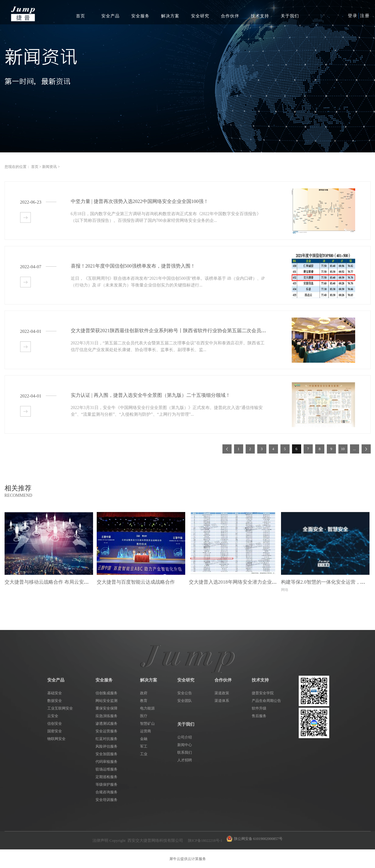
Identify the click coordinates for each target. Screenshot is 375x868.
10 (343, 449)
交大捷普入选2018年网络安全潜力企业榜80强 (238, 582)
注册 (365, 16)
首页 (81, 16)
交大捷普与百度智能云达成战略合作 (136, 582)
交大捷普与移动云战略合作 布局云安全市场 (52, 582)
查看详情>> (25, 217)
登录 (353, 16)
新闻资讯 (49, 167)
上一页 (227, 449)
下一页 (366, 449)
